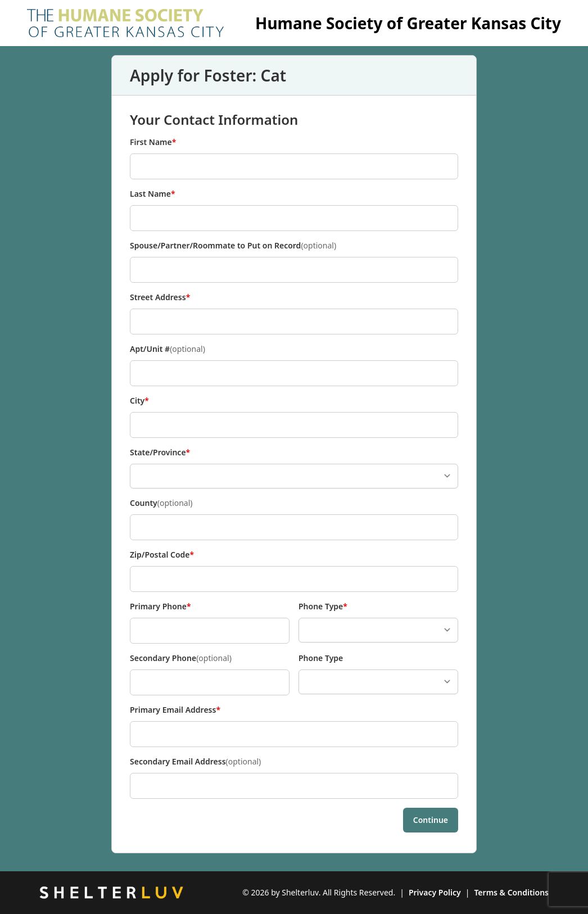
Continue (431, 820)
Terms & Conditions (511, 892)
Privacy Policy (435, 892)
